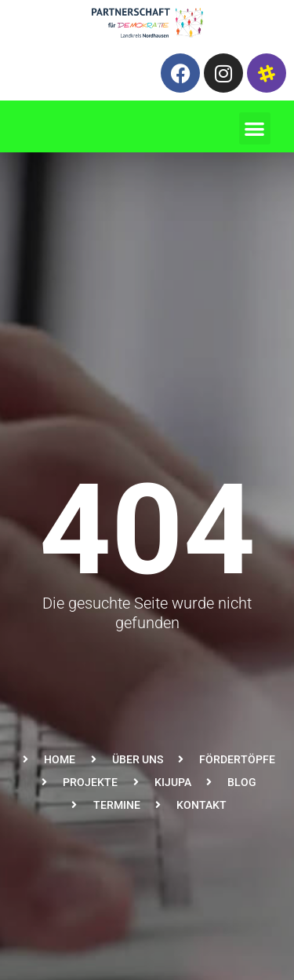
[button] (255, 128)
